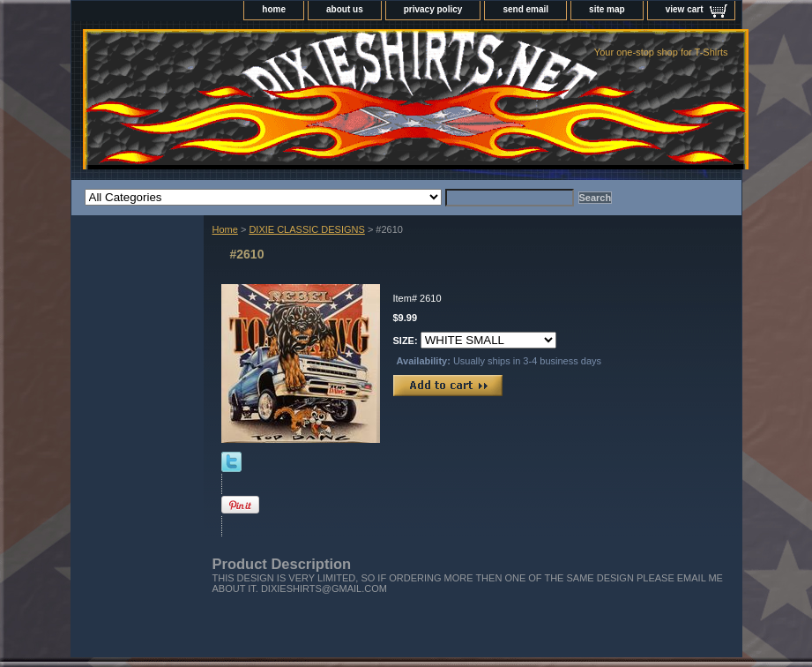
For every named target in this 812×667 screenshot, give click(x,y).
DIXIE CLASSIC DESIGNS (306, 229)
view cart (685, 9)
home (274, 9)
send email (525, 9)
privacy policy (433, 9)
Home (225, 229)
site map (607, 9)
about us (345, 9)
